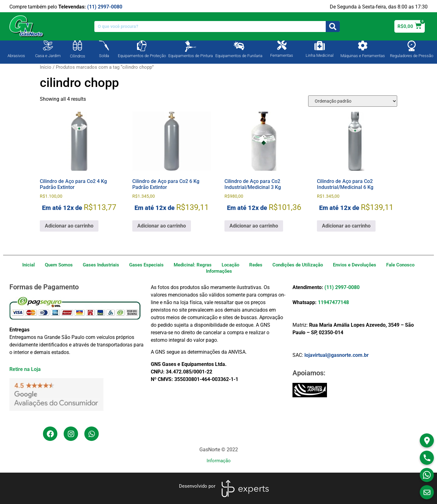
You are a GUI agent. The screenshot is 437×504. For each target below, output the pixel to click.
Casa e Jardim (48, 56)
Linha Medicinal (320, 55)
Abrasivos (16, 56)
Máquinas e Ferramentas (363, 56)
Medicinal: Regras (193, 265)
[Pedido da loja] (353, 101)
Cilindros (78, 56)
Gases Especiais (146, 265)
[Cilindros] (77, 46)
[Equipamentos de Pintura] (191, 46)
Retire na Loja (25, 369)
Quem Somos (59, 265)
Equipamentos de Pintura (191, 56)
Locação (230, 265)
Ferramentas (282, 55)
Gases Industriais (101, 265)
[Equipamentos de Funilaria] (239, 46)
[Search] (333, 27)
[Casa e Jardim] (48, 46)
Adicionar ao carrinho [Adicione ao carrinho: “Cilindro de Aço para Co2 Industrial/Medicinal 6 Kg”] (346, 226)
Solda (104, 56)
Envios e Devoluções (355, 265)
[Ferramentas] (282, 45)
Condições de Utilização (298, 265)
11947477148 (333, 302)
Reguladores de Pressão (412, 56)
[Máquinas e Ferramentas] (363, 46)
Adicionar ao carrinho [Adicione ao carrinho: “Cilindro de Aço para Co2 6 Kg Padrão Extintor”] (162, 226)
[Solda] (104, 46)
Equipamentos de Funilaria (239, 56)
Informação (219, 461)
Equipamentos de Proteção (142, 56)
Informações (219, 271)
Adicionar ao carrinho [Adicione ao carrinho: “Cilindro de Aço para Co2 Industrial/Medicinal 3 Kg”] (254, 226)
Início (46, 67)
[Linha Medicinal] (320, 46)
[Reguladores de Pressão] (412, 46)
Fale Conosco (400, 265)
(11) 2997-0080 (105, 7)
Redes (256, 265)
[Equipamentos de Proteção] (142, 46)
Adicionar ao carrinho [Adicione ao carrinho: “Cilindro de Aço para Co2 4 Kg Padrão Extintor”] (69, 226)
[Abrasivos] (16, 45)
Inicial (29, 265)
